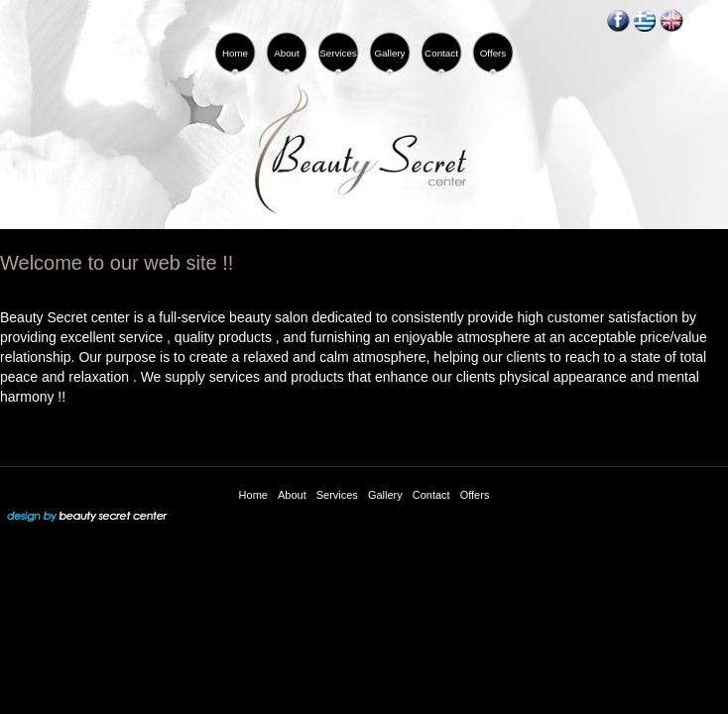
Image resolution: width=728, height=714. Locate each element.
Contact (431, 495)
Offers (475, 495)
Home (253, 495)
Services (337, 495)
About (292, 495)
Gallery (385, 495)
